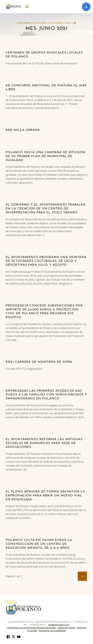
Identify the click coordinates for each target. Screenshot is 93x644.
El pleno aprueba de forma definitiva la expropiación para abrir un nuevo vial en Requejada (45, 496)
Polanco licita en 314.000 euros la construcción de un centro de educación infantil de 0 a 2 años (39, 544)
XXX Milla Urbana (23, 130)
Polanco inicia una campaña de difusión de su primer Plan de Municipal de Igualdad (45, 156)
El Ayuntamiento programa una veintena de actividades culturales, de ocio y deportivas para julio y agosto (46, 261)
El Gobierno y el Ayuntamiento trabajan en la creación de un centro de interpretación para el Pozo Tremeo (46, 209)
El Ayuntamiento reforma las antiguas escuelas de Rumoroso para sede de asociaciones (44, 443)
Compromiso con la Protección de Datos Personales (31, 628)
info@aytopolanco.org (59, 625)
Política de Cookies (66, 628)
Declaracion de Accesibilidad (52, 631)
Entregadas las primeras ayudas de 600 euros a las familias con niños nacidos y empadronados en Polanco (46, 395)
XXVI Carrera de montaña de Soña (39, 362)
